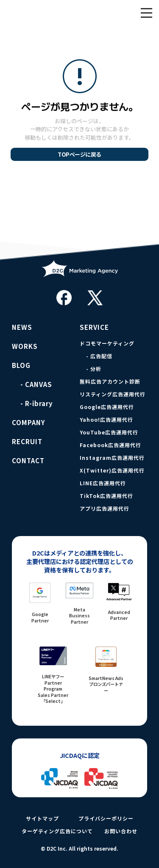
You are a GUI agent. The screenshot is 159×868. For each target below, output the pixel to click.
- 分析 (94, 369)
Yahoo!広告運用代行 (106, 420)
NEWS (22, 327)
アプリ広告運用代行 (105, 509)
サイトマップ (42, 818)
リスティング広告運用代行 (113, 394)
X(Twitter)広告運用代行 (112, 470)
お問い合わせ (121, 831)
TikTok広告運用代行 (106, 496)
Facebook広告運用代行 (110, 445)
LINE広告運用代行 (103, 483)
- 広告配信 (99, 356)
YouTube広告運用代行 (109, 432)
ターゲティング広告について (57, 831)
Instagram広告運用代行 (112, 458)
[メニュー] (146, 13)
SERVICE (94, 327)
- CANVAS (36, 384)
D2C (49, 12)
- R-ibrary (37, 404)
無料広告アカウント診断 (110, 381)
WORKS (25, 346)
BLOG (21, 365)
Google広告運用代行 (107, 407)
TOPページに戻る (79, 154)
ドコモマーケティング (107, 343)
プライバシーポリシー (106, 818)
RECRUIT (27, 442)
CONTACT (28, 461)
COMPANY (29, 423)
